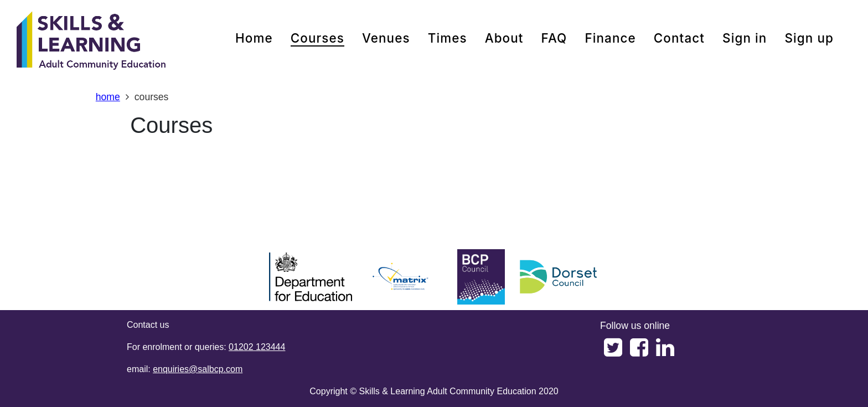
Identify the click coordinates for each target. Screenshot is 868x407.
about (504, 38)
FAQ (554, 38)
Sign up (809, 38)
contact (679, 38)
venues (386, 38)
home (254, 38)
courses (317, 38)
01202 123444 (257, 347)
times (448, 38)
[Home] (91, 42)
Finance (610, 38)
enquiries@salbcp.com (198, 369)
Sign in (745, 38)
